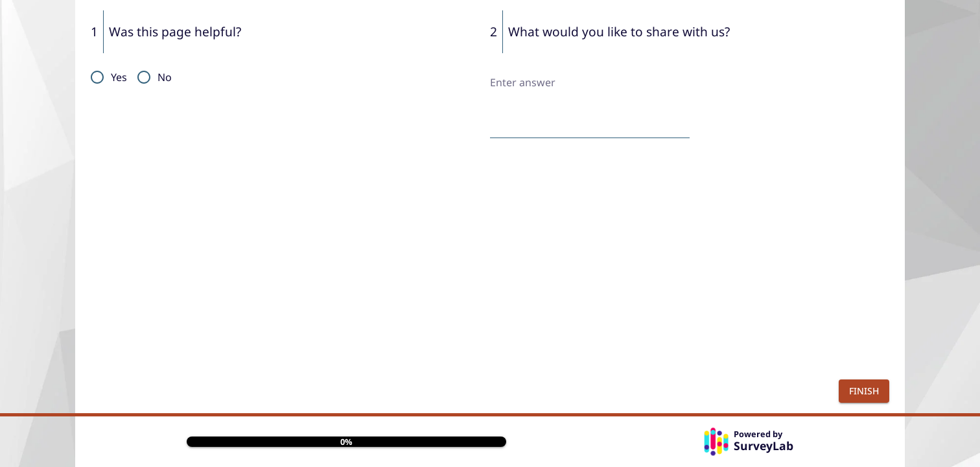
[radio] (105, 77)
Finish (864, 391)
